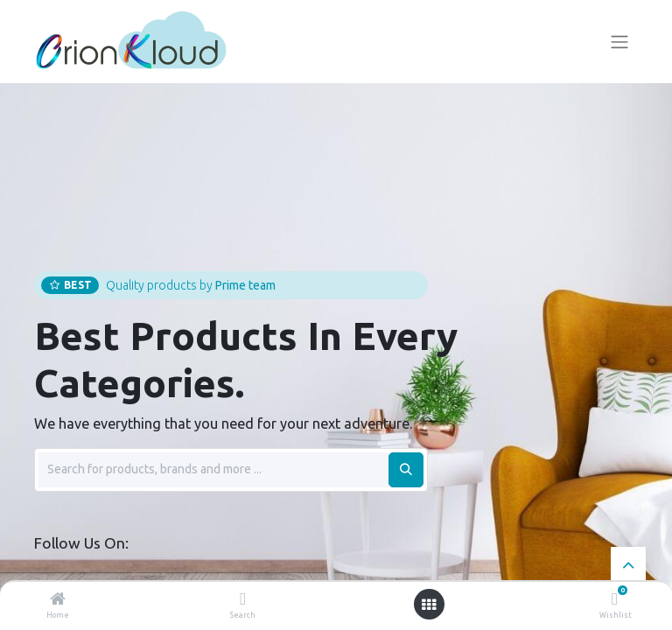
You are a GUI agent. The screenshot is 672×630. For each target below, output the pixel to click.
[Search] (243, 600)
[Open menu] (429, 605)
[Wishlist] (615, 599)
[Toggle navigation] (619, 42)
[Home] (58, 600)
